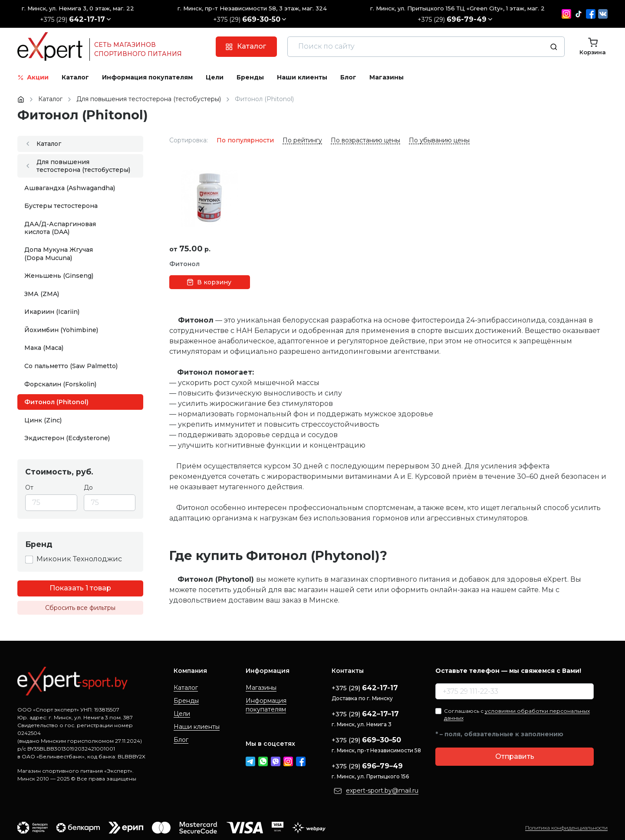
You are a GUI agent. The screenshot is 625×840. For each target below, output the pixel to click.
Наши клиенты (197, 727)
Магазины (261, 688)
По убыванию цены (439, 140)
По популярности (245, 140)
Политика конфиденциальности (566, 828)
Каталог (186, 688)
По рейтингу (302, 140)
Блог (181, 740)
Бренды (186, 701)
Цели (182, 714)
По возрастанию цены (365, 140)
